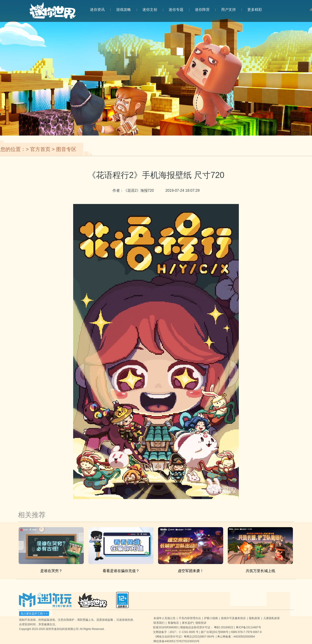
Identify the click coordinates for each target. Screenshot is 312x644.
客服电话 (173, 623)
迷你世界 (53, 13)
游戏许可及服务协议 (233, 618)
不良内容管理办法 (190, 618)
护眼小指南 (211, 618)
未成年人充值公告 (165, 618)
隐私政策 (254, 618)
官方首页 (40, 149)
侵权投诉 (201, 623)
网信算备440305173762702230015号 (176, 641)
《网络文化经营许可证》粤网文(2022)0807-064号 (184, 637)
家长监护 (188, 623)
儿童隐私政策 (272, 618)
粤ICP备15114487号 (248, 627)
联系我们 (159, 623)
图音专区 (66, 149)
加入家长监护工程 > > (34, 614)
